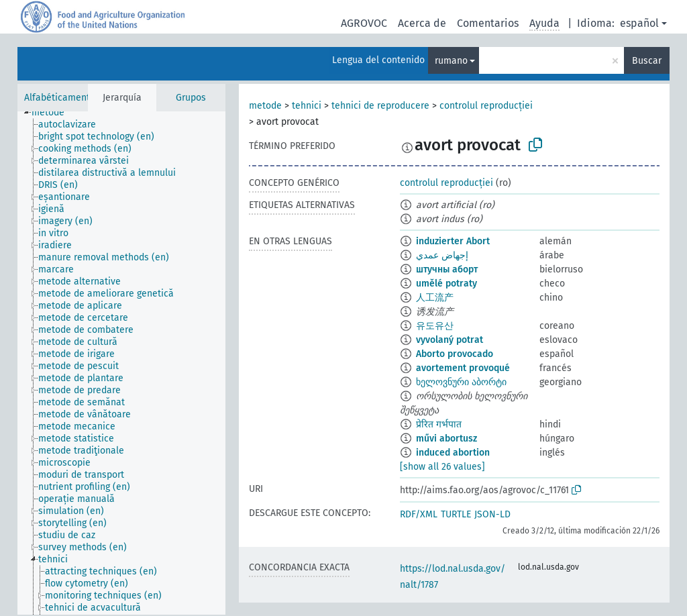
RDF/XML (419, 514)
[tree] (121, 363)
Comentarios (488, 23)
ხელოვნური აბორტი (461, 382)
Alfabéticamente (60, 98)
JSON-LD (492, 514)
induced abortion (453, 453)
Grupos (191, 98)
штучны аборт (447, 269)
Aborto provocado (455, 354)
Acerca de (422, 23)
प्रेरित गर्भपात (439, 424)
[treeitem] (54, 113)
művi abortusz (446, 439)
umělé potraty (446, 284)
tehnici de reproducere (380, 106)
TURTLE (456, 514)
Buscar (647, 61)
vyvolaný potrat (450, 340)
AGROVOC (364, 23)
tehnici (307, 106)
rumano (451, 61)
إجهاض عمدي (442, 255)
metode (265, 106)
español (639, 23)
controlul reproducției (486, 106)
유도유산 (435, 326)
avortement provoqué (463, 368)
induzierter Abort (453, 241)
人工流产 (435, 298)
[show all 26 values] (442, 467)
